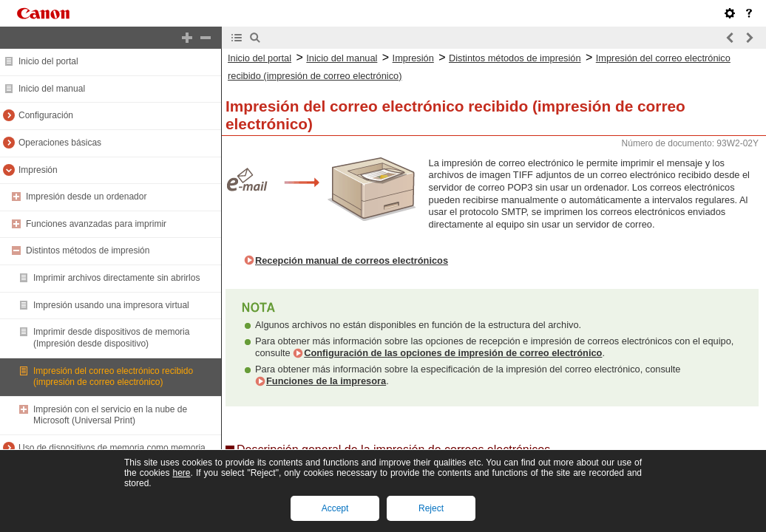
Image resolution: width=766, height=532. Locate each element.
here (181, 473)
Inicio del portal (48, 61)
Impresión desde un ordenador (86, 197)
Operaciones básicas (60, 143)
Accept (335, 508)
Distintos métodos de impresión (88, 250)
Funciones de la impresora (326, 381)
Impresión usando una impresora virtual (111, 305)
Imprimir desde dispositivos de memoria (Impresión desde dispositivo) (111, 338)
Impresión (38, 170)
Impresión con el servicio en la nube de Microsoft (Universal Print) (110, 415)
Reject (431, 508)
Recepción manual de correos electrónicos (352, 260)
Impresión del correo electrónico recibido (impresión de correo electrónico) (113, 377)
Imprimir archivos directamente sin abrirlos (116, 278)
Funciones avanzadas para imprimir (96, 224)
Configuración (46, 115)
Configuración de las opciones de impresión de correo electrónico (453, 353)
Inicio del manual (52, 89)
